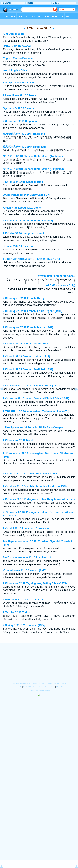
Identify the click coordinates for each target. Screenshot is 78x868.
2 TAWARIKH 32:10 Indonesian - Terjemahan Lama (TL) (36, 411)
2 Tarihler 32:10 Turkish (17, 612)
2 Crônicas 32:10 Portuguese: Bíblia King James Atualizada (39, 499)
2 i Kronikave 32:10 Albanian (20, 95)
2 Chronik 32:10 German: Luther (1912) (26, 356)
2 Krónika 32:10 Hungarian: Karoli (23, 233)
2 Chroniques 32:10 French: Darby (24, 298)
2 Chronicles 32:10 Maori (18, 440)
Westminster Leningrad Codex (57, 276)
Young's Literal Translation (19, 83)
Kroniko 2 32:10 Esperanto (19, 246)
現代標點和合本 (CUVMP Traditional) (25, 134)
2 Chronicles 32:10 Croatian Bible (23, 182)
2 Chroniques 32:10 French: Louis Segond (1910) (33, 311)
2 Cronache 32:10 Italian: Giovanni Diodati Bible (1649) (36, 398)
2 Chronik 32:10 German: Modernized (25, 344)
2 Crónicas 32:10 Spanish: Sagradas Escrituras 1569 (35, 486)
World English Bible (15, 70)
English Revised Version (18, 58)
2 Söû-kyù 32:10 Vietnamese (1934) (24, 625)
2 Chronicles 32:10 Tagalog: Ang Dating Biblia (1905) (35, 583)
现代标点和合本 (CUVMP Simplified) (24, 147)
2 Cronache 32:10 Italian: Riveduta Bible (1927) (31, 386)
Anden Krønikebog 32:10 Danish (23, 208)
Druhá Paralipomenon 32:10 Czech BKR (27, 195)
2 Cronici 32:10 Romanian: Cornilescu (26, 528)
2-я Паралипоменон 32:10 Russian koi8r (28, 558)
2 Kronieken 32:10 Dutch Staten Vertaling (28, 221)
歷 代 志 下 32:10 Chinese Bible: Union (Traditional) (34, 156)
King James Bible (14, 34)
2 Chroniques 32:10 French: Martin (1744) (28, 327)
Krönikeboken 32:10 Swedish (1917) (25, 570)
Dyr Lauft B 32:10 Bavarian (19, 108)
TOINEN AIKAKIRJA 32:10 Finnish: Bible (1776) (31, 259)
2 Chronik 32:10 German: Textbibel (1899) (28, 369)
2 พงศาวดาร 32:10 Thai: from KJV (23, 600)
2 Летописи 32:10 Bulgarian (20, 121)
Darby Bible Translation (17, 46)
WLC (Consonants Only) (60, 285)
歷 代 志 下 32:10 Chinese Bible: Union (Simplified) (33, 169)
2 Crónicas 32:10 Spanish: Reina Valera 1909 (30, 474)
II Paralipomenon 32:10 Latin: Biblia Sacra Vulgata (33, 427)
